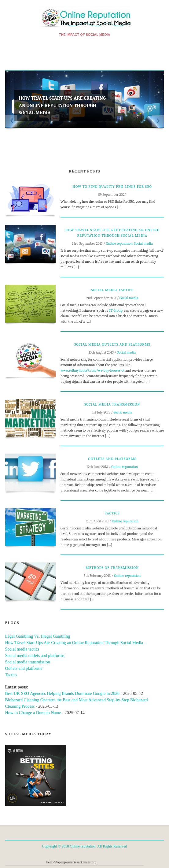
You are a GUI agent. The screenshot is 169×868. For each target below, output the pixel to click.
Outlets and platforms (112, 459)
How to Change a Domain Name (33, 713)
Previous (11, 121)
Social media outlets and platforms (112, 344)
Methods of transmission (112, 568)
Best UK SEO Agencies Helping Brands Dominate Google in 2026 (62, 694)
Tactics (112, 513)
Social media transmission (112, 404)
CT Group (116, 310)
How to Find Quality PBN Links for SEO (112, 187)
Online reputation (119, 243)
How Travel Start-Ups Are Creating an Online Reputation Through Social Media (62, 106)
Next (158, 121)
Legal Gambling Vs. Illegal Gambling (38, 636)
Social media (143, 243)
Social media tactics (112, 290)
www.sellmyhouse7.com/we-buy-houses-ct (92, 370)
